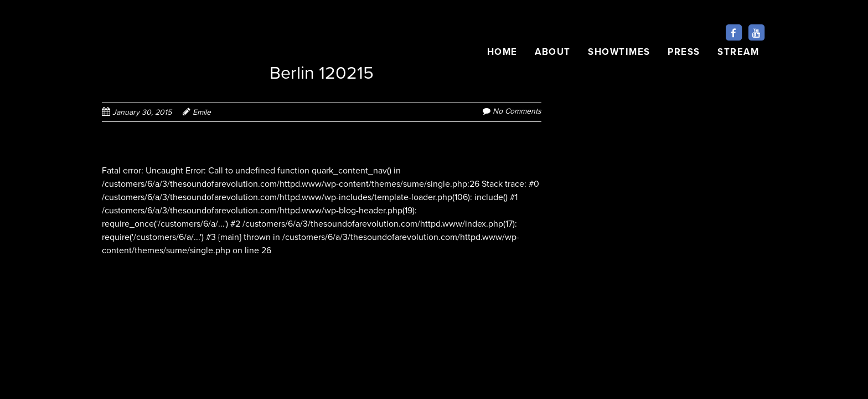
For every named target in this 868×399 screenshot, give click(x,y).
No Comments (517, 111)
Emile (202, 112)
